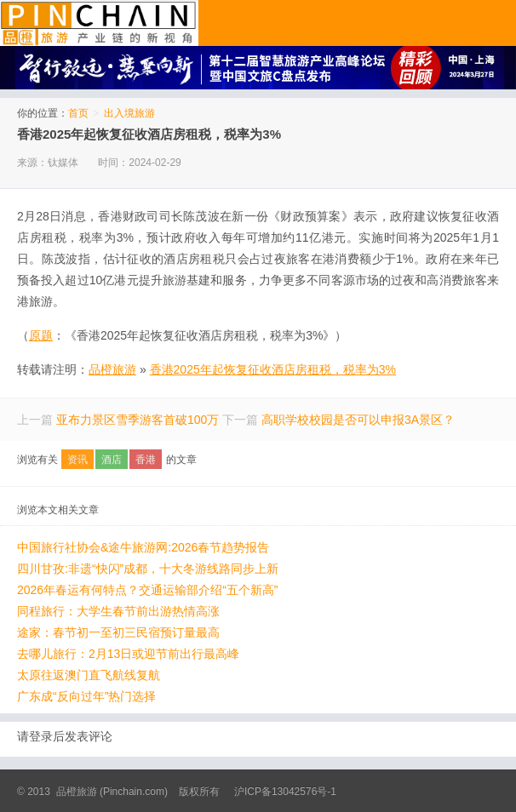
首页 (78, 113)
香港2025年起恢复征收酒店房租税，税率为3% (149, 134)
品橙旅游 (99, 23)
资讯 (77, 460)
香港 (146, 460)
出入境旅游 (129, 113)
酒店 (112, 460)
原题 (41, 335)
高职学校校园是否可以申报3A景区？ (358, 420)
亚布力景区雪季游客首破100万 (138, 420)
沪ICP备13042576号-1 (285, 792)
